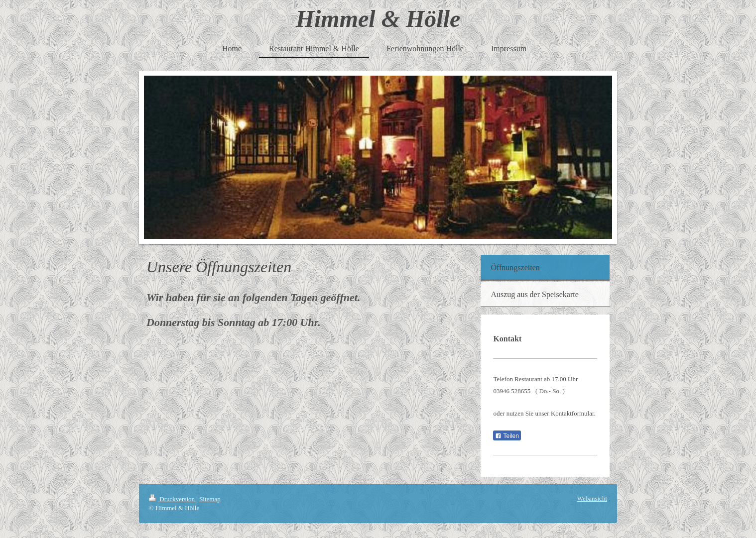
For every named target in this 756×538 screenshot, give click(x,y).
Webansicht (592, 498)
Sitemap (210, 499)
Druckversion (173, 499)
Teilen (507, 436)
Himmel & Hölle (378, 19)
